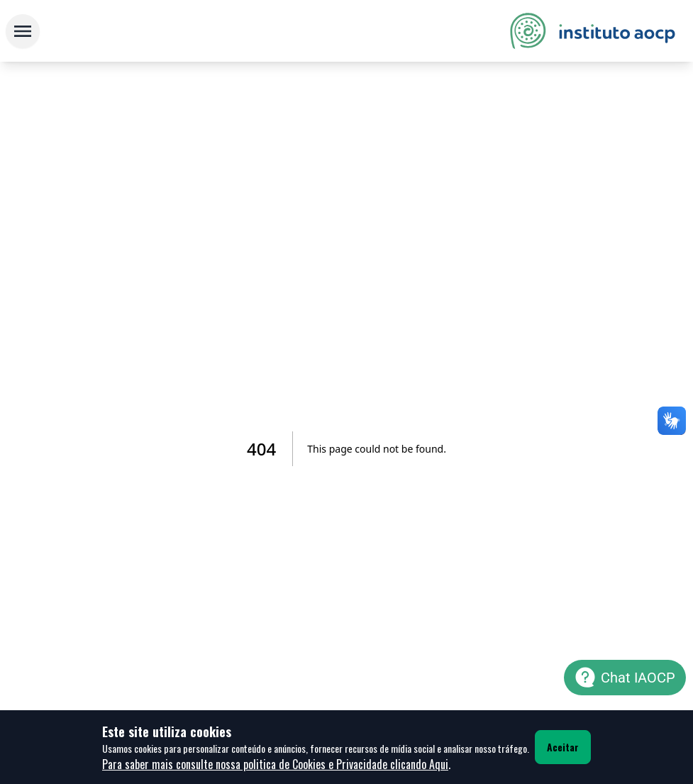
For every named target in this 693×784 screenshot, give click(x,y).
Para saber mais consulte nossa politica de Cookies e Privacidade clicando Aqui (275, 764)
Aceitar (563, 747)
